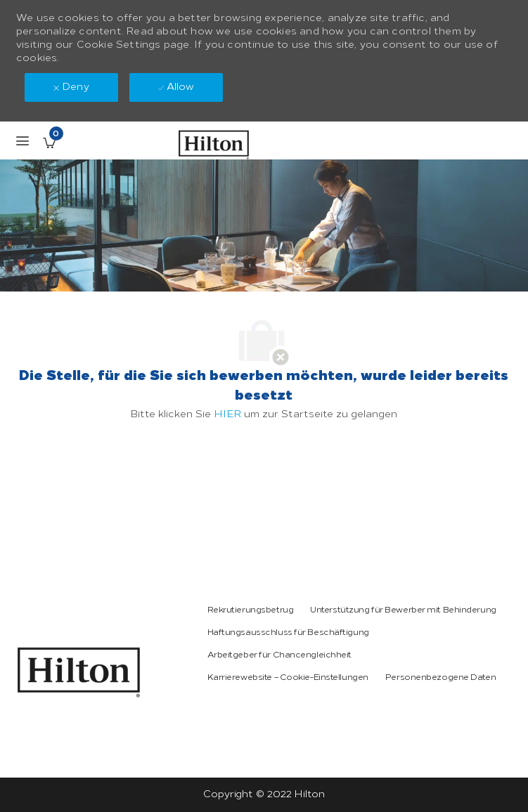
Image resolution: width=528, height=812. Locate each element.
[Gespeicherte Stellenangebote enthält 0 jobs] (49, 143)
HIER (227, 414)
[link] (79, 672)
